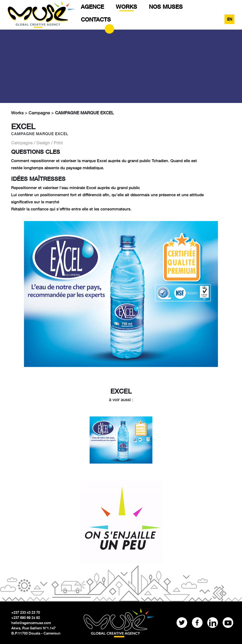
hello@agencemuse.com (31, 623)
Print (58, 143)
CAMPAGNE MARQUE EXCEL (84, 113)
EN (230, 19)
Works (18, 113)
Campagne (39, 113)
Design (43, 143)
